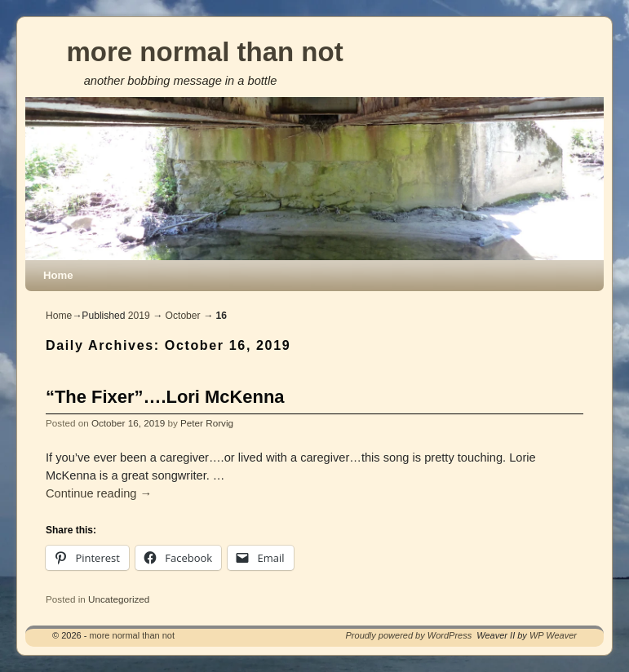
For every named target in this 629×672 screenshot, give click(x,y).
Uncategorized (119, 599)
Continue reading (99, 493)
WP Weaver (553, 635)
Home (58, 275)
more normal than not (204, 52)
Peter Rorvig (207, 423)
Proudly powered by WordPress (409, 635)
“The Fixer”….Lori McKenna (165, 397)
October (183, 316)
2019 (139, 316)
